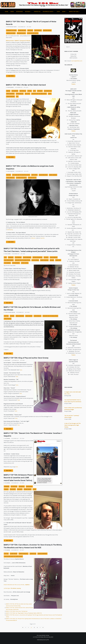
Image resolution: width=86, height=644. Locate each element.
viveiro (12, 316)
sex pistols (23, 91)
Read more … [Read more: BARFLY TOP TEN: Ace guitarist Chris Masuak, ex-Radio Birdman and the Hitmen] (8, 353)
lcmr (34, 489)
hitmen (30, 91)
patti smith (34, 175)
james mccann (22, 30)
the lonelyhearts (9, 260)
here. (21, 370)
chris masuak (20, 94)
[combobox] (73, 47)
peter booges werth (33, 33)
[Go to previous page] (26, 627)
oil (17, 97)
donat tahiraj (28, 489)
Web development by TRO (43, 640)
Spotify (43, 238)
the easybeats (16, 263)
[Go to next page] (40, 627)
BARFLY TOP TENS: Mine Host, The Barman (17, 611)
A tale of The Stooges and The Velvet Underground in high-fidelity (73, 425)
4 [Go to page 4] (37, 627)
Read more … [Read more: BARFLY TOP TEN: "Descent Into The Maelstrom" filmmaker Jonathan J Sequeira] (8, 471)
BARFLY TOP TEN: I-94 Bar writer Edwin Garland (26, 85)
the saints (13, 489)
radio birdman (10, 94)
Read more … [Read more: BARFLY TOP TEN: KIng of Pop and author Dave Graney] (8, 429)
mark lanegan (53, 175)
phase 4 (6, 489)
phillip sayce (8, 319)
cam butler (33, 554)
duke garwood (10, 178)
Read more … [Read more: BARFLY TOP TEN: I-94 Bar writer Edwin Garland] (11, 157)
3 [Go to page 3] (34, 627)
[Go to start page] (23, 627)
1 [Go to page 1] (28, 627)
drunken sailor (21, 33)
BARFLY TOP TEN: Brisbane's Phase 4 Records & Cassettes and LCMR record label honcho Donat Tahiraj (19, 478)
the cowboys (38, 30)
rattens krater (47, 30)
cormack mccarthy (21, 178)
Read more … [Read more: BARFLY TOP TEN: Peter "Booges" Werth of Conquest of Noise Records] (11, 76)
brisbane (7, 486)
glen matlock (48, 91)
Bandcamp (10, 230)
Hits (34, 91)
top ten (9, 175)
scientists (22, 486)
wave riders (29, 316)
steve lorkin (25, 263)
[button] (28, 12)
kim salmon (29, 486)
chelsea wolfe (32, 178)
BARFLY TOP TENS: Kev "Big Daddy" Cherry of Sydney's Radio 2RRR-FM (24, 613)
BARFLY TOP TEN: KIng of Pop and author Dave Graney (26, 358)
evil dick (27, 94)
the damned (7, 263)
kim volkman (35, 260)
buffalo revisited (37, 257)
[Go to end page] (43, 627)
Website (33, 238)
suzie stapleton (43, 175)
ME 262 (52, 260)
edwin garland (10, 97)
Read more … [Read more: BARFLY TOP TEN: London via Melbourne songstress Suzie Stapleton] (11, 242)
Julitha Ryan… (12, 588)
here (17, 376)
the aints (20, 489)
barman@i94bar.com (77, 61)
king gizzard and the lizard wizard (13, 556)
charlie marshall (23, 554)
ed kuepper (15, 91)
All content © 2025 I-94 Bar (43, 635)
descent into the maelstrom (39, 94)
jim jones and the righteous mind (21, 175)
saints (8, 91)
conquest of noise (11, 30)
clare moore (14, 554)
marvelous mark (11, 33)
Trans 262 (58, 260)
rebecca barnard (42, 554)
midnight (40, 91)
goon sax (30, 30)
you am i (46, 257)
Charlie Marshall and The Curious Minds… (17, 585)
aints (50, 94)
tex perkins (18, 257)
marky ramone (44, 260)
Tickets (73, 285)
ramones (11, 257)
